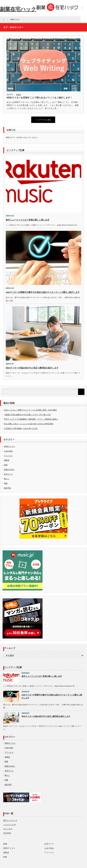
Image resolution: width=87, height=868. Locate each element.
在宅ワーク (8, 474)
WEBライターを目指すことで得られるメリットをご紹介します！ (39, 98)
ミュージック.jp (9, 825)
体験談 (19, 95)
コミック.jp (8, 829)
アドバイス (8, 456)
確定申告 (8, 488)
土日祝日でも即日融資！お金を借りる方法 (21, 428)
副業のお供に (9, 469)
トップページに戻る (43, 120)
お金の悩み (8, 451)
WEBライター (10, 446)
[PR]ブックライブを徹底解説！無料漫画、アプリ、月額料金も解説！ (31, 419)
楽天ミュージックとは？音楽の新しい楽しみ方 (28, 220)
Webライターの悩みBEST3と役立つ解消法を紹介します (32, 368)
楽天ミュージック (10, 820)
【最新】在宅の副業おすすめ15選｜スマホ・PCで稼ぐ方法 (27, 415)
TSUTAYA (7, 833)
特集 (6, 483)
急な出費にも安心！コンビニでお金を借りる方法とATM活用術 (29, 424)
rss (72, 7)
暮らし (7, 479)
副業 (6, 465)
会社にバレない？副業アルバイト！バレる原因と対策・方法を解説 (30, 410)
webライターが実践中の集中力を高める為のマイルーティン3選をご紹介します (43, 292)
